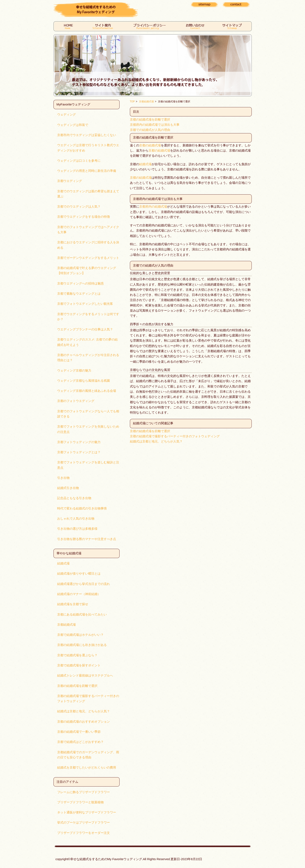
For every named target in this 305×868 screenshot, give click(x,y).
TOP (132, 102)
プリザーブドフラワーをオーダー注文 (84, 833)
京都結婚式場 (66, 625)
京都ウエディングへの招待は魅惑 (80, 283)
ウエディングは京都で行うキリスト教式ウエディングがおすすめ (88, 148)
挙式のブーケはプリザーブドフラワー (84, 823)
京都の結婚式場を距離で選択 (77, 686)
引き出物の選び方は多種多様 (77, 529)
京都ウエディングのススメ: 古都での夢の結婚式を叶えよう (87, 342)
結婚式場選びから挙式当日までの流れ (84, 584)
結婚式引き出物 (68, 488)
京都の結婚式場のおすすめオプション (84, 722)
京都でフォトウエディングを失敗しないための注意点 (88, 429)
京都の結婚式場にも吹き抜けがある (82, 645)
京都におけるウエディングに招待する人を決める (88, 245)
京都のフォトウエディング (76, 401)
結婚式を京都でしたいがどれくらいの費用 (87, 768)
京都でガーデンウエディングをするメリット (88, 258)
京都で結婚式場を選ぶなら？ (77, 655)
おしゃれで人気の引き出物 (76, 519)
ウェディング (66, 115)
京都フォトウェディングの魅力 (79, 442)
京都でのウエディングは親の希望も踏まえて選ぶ (88, 194)
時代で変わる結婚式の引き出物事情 (82, 508)
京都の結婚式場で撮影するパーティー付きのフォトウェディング (88, 699)
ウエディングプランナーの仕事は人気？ (85, 329)
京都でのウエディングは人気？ (79, 207)
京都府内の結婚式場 (153, 207)
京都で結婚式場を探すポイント (79, 665)
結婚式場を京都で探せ (73, 604)
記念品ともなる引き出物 (74, 498)
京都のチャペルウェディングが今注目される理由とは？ (88, 358)
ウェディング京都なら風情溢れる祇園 (84, 381)
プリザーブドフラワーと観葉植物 (80, 802)
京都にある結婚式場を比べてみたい (82, 615)
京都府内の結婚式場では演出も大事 (155, 125)
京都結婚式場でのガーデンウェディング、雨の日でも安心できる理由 (88, 755)
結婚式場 (63, 563)
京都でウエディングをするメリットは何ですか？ (88, 317)
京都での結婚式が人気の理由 (150, 130)
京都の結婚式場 (150, 145)
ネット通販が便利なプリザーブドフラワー (87, 812)
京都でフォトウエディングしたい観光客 (85, 304)
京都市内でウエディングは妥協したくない (87, 135)
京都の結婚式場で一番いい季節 (79, 732)
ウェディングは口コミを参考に (79, 161)
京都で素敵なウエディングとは (79, 294)
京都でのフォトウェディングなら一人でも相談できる (88, 414)
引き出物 (63, 478)
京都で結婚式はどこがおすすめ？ (80, 742)
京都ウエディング (70, 181)
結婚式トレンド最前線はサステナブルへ (85, 676)
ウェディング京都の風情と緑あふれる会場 (87, 391)
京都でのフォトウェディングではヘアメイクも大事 (88, 230)
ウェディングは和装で (73, 125)
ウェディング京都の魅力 (74, 371)
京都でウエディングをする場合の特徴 (84, 217)
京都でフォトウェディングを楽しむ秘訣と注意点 (88, 465)
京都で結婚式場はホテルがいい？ (80, 635)
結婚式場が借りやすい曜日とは (79, 574)
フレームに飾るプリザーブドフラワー (84, 792)
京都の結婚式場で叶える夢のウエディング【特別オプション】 (87, 271)
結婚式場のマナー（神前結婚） (79, 594)
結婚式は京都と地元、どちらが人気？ (84, 711)
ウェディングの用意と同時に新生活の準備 (87, 171)
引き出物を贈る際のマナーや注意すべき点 (87, 539)
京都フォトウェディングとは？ (79, 452)
